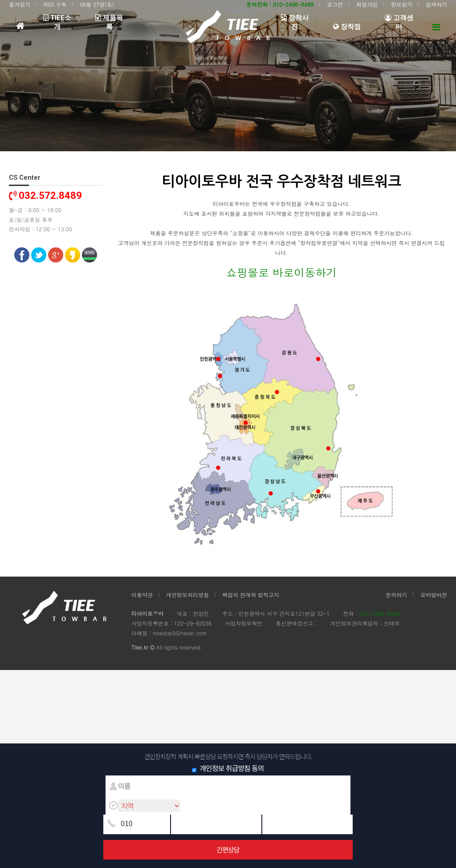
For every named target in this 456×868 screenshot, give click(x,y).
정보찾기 (402, 4)
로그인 (335, 4)
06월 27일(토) (97, 4)
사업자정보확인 (244, 623)
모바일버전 (434, 595)
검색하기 (436, 4)
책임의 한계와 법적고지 (251, 595)
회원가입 (367, 4)
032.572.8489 (50, 196)
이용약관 (142, 595)
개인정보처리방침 (187, 595)
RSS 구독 (55, 4)
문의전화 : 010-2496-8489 (280, 4)
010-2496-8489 (379, 613)
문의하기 (396, 595)
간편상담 (228, 850)
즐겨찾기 (20, 4)
